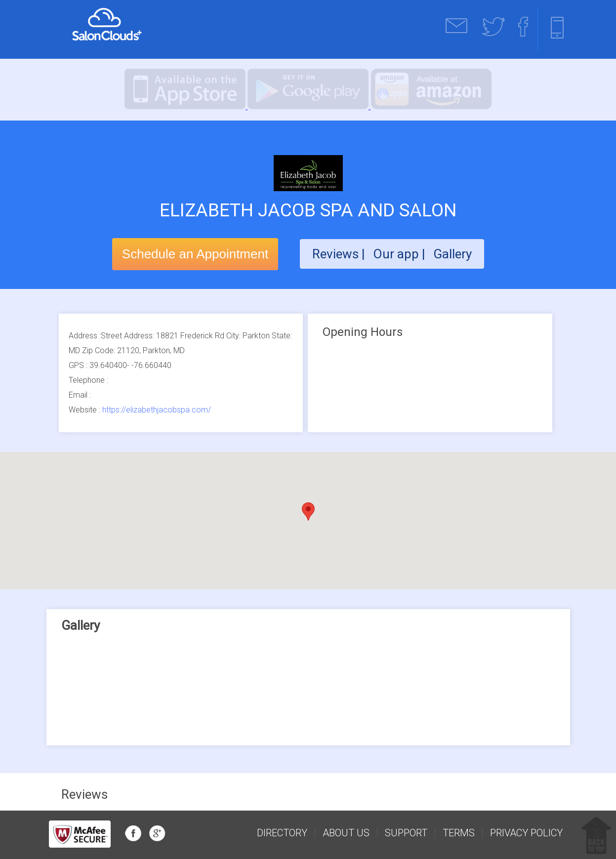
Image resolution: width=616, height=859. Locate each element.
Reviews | (339, 254)
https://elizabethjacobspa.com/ (157, 410)
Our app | (401, 254)
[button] (308, 511)
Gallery (452, 254)
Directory (282, 833)
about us (346, 833)
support (406, 833)
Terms (459, 833)
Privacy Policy (526, 833)
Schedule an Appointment (195, 254)
